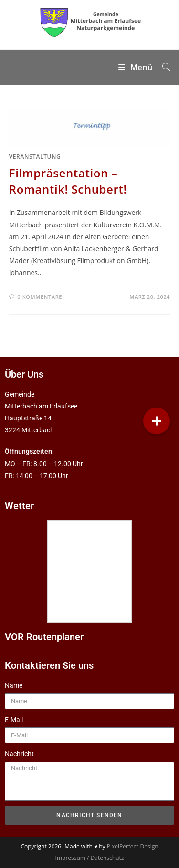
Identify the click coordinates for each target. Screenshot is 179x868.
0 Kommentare (40, 297)
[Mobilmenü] (137, 67)
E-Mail (14, 720)
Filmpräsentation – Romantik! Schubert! (68, 181)
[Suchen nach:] (163, 67)
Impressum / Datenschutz (90, 858)
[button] (157, 421)
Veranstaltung (35, 157)
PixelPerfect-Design (133, 846)
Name (14, 685)
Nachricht (19, 754)
